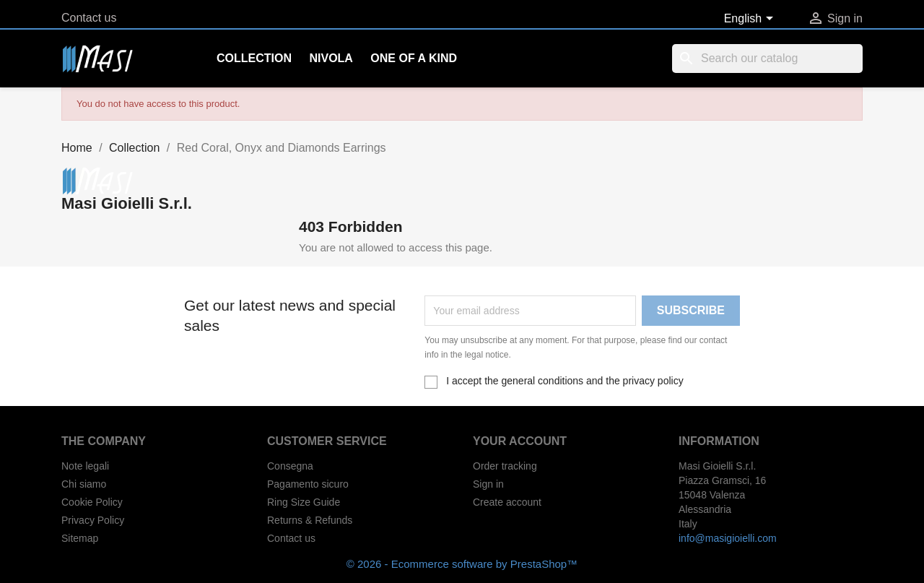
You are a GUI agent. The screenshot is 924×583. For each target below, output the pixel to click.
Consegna (290, 466)
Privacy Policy (93, 520)
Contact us (89, 18)
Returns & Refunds (310, 520)
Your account (520, 441)
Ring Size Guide (304, 502)
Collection (254, 58)
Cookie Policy (92, 502)
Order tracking (505, 466)
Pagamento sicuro (308, 484)
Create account (507, 502)
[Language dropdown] (751, 20)
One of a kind (414, 58)
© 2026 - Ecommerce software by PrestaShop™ (462, 564)
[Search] (767, 59)
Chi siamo (84, 484)
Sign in (488, 484)
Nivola (331, 58)
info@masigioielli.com (728, 538)
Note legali (85, 466)
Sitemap (80, 538)
